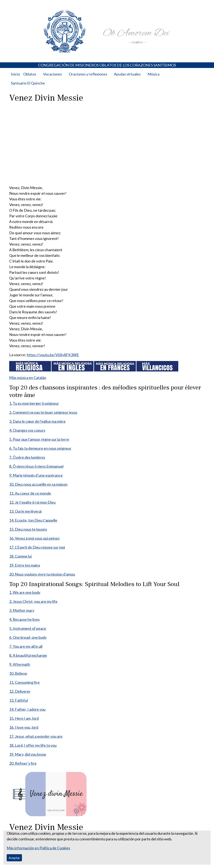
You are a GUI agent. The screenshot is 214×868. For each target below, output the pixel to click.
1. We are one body (25, 592)
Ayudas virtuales (127, 74)
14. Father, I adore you (27, 709)
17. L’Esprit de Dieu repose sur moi (37, 547)
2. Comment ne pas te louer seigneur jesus (43, 412)
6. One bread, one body (28, 637)
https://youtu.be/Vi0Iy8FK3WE (53, 355)
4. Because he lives (24, 619)
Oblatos (30, 74)
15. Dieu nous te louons (28, 529)
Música (153, 74)
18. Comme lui (20, 556)
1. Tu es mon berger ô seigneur (34, 403)
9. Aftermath (20, 664)
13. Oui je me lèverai (25, 511)
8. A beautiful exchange (28, 655)
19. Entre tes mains (25, 565)
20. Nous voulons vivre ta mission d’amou (42, 574)
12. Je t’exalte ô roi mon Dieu (32, 502)
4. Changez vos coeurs (27, 430)
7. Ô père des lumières (27, 457)
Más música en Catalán (28, 378)
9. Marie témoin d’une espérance (36, 475)
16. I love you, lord (24, 727)
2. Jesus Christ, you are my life (33, 601)
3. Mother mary (22, 610)
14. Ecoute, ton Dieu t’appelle (33, 520)
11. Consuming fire (24, 682)
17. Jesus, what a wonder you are (36, 736)
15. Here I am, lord (24, 718)
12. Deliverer (20, 691)
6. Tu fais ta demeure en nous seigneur (40, 448)
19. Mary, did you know (28, 754)
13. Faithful (18, 700)
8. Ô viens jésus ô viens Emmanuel (36, 466)
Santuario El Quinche (28, 83)
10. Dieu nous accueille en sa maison (38, 484)
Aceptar (14, 858)
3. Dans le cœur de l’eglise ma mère (37, 421)
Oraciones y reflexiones (88, 74)
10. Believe (18, 673)
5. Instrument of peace (28, 628)
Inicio (15, 74)
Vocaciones (52, 74)
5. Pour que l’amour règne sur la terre (39, 439)
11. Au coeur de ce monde (30, 493)
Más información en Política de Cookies (38, 848)
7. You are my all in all (26, 646)
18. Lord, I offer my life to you (33, 745)
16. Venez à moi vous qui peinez (34, 538)
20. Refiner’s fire (23, 763)
